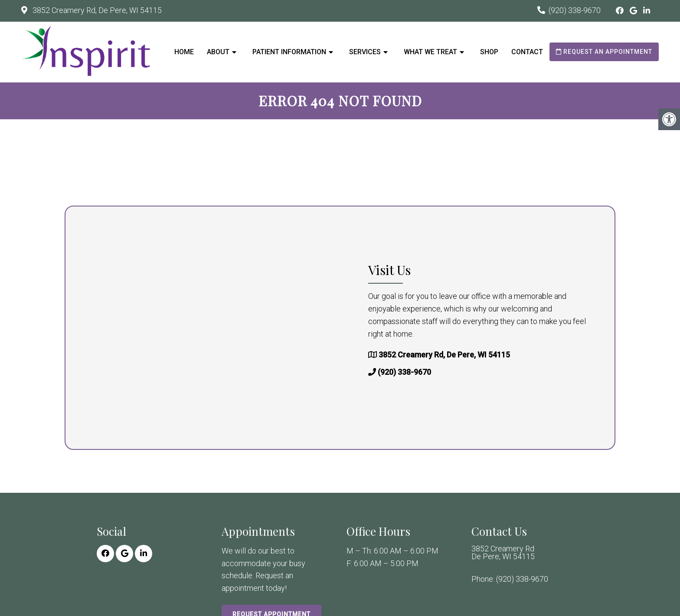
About (218, 52)
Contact (527, 52)
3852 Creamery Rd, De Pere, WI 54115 (96, 10)
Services (365, 52)
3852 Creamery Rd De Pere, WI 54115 (503, 553)
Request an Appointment (604, 52)
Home (184, 52)
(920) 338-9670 (575, 10)
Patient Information (289, 52)
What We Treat (430, 52)
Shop (489, 52)
